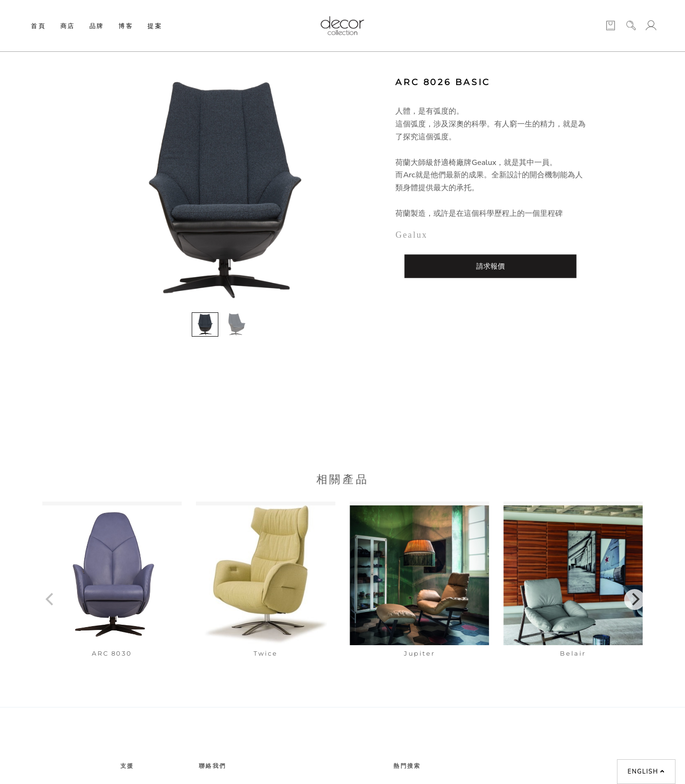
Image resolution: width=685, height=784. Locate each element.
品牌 (97, 26)
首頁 (38, 26)
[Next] (635, 600)
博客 (126, 26)
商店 (68, 26)
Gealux (411, 235)
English (646, 772)
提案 (155, 26)
